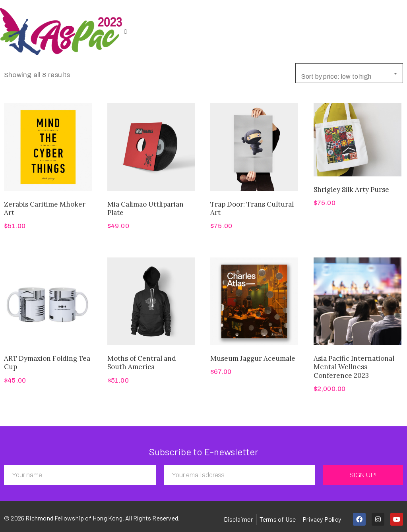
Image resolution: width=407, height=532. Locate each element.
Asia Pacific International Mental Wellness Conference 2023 (354, 367)
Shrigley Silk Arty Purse (351, 190)
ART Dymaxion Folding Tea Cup (47, 363)
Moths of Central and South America (142, 363)
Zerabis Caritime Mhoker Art (45, 208)
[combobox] (349, 73)
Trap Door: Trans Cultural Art (252, 208)
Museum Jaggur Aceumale (253, 358)
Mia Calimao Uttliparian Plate (145, 208)
